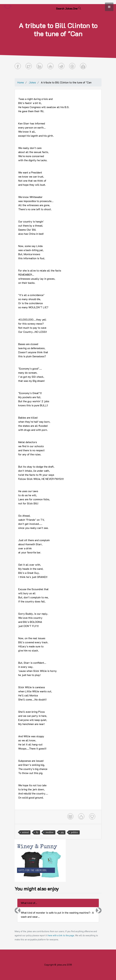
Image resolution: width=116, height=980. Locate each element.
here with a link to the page (61, 935)
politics (74, 832)
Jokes (32, 82)
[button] (18, 910)
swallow (49, 832)
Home (21, 82)
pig (62, 832)
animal (25, 832)
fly (37, 832)
